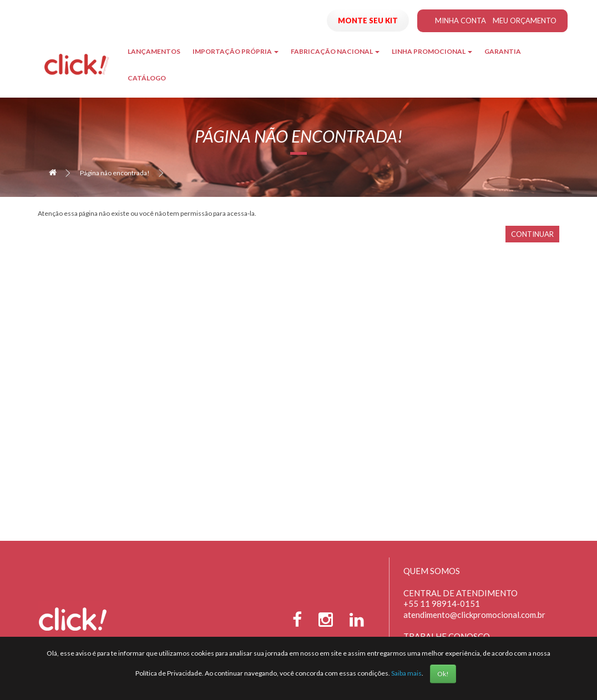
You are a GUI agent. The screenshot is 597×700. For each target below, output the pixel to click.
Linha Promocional (432, 51)
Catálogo (147, 78)
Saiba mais (406, 673)
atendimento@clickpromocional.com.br (474, 615)
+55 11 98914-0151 (442, 603)
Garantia (503, 51)
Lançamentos (154, 51)
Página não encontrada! (115, 173)
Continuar (532, 234)
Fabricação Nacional (335, 51)
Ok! (443, 674)
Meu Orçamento (525, 21)
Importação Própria (236, 51)
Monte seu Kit (368, 21)
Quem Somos (432, 571)
